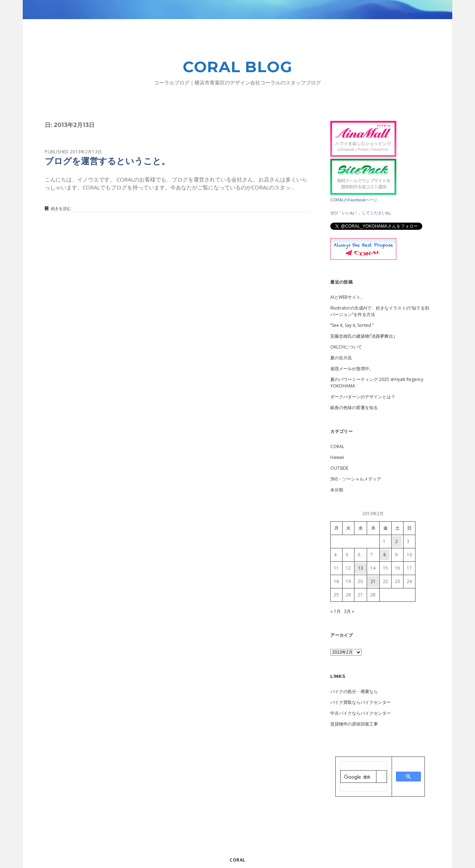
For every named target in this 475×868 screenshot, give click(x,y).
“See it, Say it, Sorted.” (352, 325)
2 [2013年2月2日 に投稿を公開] (396, 541)
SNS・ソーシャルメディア (356, 479)
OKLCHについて (346, 347)
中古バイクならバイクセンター (361, 713)
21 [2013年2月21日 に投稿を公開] (373, 581)
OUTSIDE (339, 468)
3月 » (349, 611)
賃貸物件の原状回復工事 (354, 724)
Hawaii (337, 457)
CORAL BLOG (238, 67)
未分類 (337, 490)
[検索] (358, 777)
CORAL (337, 446)
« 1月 (335, 611)
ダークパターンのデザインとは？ (363, 397)
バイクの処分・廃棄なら (354, 691)
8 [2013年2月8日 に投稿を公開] (385, 555)
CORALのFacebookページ (354, 200)
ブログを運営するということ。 (107, 161)
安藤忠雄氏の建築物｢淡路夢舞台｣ (363, 336)
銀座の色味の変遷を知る (354, 407)
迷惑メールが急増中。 (352, 369)
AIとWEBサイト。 (348, 297)
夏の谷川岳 (341, 358)
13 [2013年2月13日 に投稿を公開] (361, 568)
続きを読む (61, 209)
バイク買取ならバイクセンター (361, 702)
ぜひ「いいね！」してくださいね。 (362, 213)
